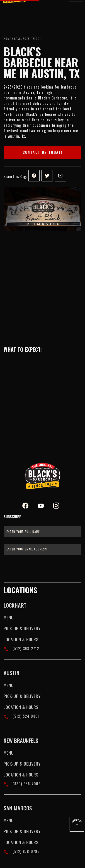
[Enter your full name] (42, 532)
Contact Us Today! (43, 152)
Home (7, 39)
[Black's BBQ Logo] (43, 476)
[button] (76, 9)
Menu (9, 617)
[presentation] (42, 568)
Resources (22, 39)
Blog (36, 39)
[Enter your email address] (42, 549)
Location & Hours (21, 639)
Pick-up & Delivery (22, 628)
